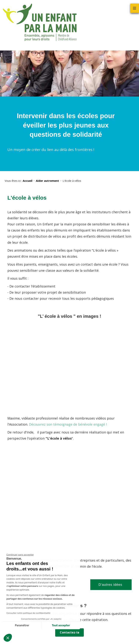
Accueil (28, 181)
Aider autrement (47, 181)
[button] (8, 638)
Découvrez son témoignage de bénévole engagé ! (68, 424)
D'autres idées (111, 585)
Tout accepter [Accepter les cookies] (43, 625)
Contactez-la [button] (69, 632)
